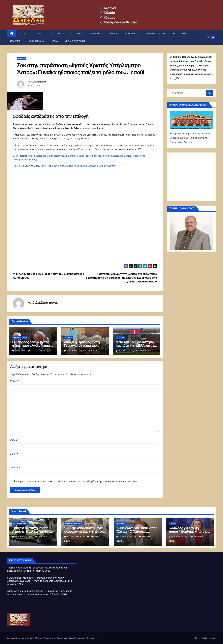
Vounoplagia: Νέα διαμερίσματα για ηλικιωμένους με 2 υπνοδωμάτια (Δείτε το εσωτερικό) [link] (59, 156)
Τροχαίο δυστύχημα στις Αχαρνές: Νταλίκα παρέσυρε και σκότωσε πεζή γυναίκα (33, 531)
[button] (208, 37)
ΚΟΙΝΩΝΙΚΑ (132, 34)
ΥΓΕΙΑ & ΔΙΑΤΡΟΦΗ (75, 41)
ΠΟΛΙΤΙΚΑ (16, 41)
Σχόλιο (14, 381)
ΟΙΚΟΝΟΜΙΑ (97, 34)
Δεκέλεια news (39, 82)
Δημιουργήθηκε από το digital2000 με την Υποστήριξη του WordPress (37, 638)
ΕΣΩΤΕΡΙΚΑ (56, 34)
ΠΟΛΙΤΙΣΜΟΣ (180, 34)
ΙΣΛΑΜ (55, 41)
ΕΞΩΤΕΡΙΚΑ (77, 34)
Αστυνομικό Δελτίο (20, 523)
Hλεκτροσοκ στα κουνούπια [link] (101, 166)
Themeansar (92, 638)
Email (14, 454)
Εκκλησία (22, 59)
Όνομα (14, 440)
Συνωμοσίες (79, 523)
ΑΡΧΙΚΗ (23, 34)
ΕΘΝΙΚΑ (113, 34)
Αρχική (212, 638)
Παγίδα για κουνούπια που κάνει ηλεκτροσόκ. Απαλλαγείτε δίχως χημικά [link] (50, 166)
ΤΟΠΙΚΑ (38, 34)
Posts (204, 638)
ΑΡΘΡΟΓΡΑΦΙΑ (36, 41)
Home (197, 638)
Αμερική (68, 523)
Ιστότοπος (15, 468)
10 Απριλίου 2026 (24, 537)
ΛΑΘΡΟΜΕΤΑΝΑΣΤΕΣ (156, 34)
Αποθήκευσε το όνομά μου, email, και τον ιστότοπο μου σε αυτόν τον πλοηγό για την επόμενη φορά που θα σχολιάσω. (75, 481)
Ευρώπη (173, 523)
